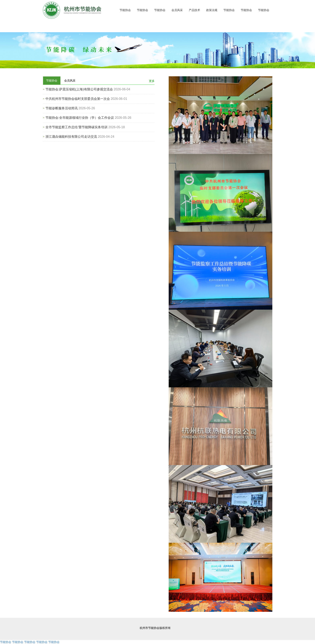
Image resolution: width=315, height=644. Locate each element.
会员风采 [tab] (70, 81)
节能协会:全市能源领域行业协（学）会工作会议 (80, 118)
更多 (152, 81)
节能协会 (125, 10)
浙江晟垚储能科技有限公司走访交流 (71, 137)
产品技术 (194, 10)
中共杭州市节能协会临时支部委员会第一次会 (78, 99)
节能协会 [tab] (52, 81)
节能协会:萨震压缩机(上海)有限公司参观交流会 (79, 89)
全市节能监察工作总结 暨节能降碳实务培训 (76, 127)
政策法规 (212, 10)
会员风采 (177, 10)
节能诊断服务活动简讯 (62, 108)
